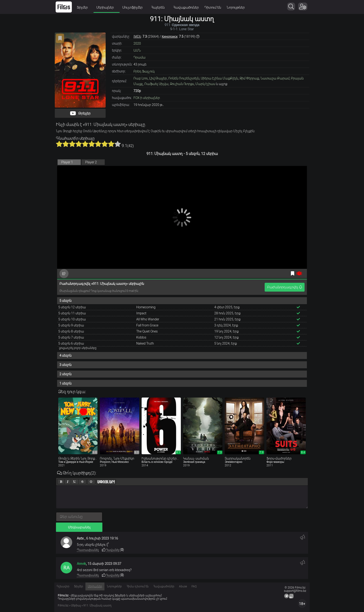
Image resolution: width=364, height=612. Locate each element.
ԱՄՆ (137, 50)
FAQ (194, 586)
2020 (137, 43)
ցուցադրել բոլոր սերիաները (78, 348)
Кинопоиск (170, 36)
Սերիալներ (107, 7)
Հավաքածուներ (186, 7)
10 (118, 144)
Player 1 (67, 162)
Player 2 (91, 162)
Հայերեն (159, 7)
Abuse (183, 586)
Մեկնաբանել (79, 527)
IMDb (137, 36)
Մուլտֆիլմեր (134, 7)
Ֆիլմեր (84, 7)
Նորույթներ (236, 7)
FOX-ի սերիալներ (147, 98)
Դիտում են (213, 7)
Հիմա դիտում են (138, 586)
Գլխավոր (63, 586)
